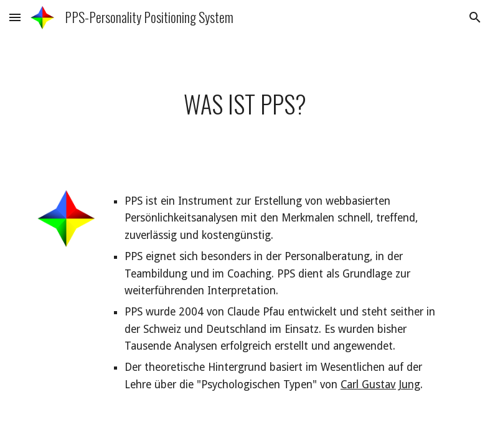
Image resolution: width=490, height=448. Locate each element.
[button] (15, 17)
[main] (245, 104)
